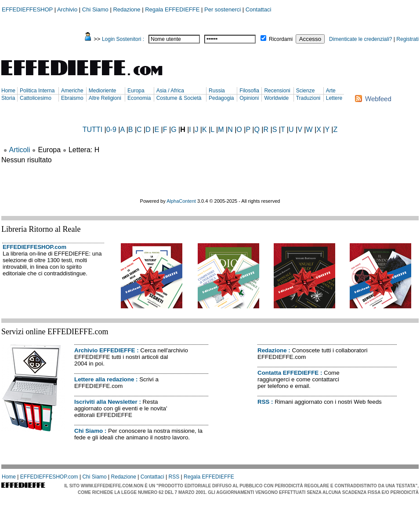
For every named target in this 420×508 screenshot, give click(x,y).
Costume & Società (179, 98)
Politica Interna (37, 91)
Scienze (306, 91)
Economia (139, 98)
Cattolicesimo (36, 98)
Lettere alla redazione (104, 379)
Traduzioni (308, 98)
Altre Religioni (105, 98)
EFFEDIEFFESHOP (27, 9)
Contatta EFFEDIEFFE (288, 373)
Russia (217, 91)
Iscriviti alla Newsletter (106, 402)
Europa (136, 91)
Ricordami (281, 39)
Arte (331, 91)
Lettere (334, 98)
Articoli (20, 150)
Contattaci (259, 9)
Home (8, 91)
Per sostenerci (223, 9)
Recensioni (277, 91)
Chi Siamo (95, 9)
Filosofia (249, 91)
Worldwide (276, 98)
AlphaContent (181, 201)
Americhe (72, 91)
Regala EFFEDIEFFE (172, 9)
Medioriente (103, 91)
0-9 (111, 130)
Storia (8, 98)
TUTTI (92, 130)
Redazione (127, 9)
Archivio (67, 9)
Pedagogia (221, 98)
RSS (263, 402)
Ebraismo (72, 98)
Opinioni (249, 98)
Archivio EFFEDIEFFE (105, 350)
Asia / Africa (170, 91)
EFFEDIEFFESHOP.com (34, 247)
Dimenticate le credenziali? (360, 39)
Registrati (407, 39)
